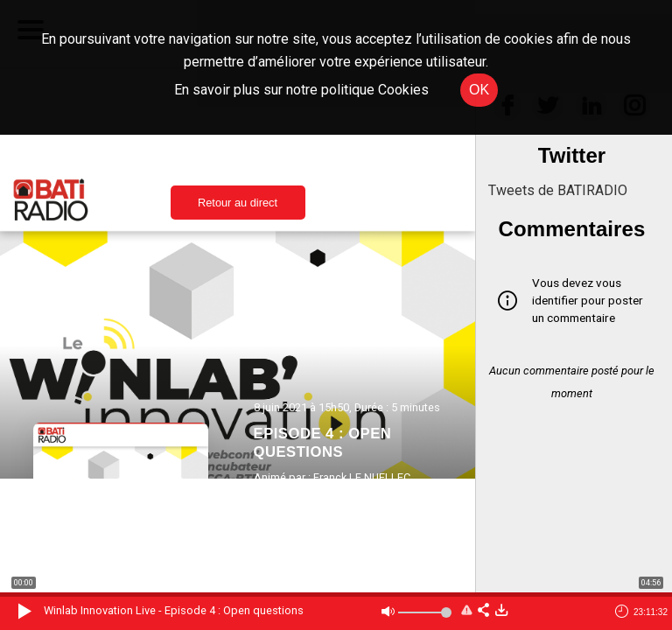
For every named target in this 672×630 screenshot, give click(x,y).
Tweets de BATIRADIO (558, 190)
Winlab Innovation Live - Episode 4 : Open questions (174, 610)
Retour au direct (238, 203)
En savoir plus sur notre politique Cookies (301, 90)
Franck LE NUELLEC (362, 477)
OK (479, 90)
